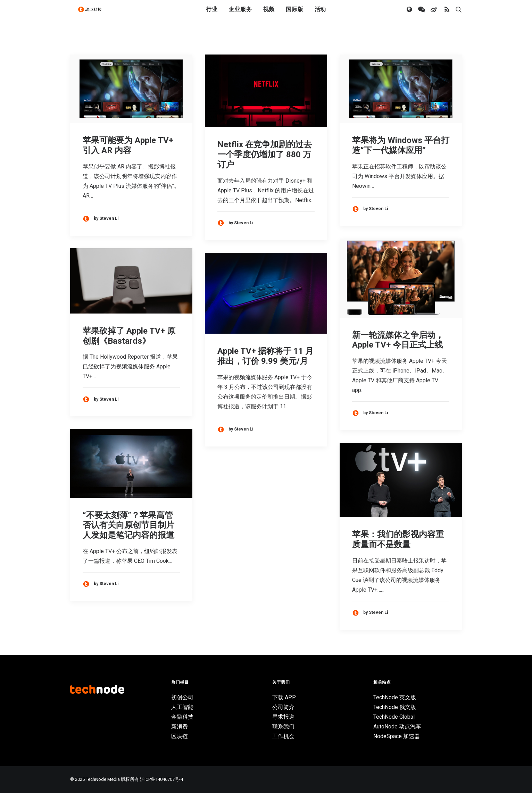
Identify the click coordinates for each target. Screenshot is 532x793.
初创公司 (182, 697)
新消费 (180, 727)
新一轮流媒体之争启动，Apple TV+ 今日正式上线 (398, 340)
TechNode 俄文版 (395, 707)
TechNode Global (394, 717)
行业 (212, 15)
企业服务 (240, 15)
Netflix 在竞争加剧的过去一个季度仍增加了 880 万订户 (265, 155)
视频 (269, 15)
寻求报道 (283, 717)
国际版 (294, 15)
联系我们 (283, 727)
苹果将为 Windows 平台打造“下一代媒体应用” (401, 145)
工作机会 (283, 736)
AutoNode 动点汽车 (397, 727)
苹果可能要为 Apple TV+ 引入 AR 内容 (128, 145)
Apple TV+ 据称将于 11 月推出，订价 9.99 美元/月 (265, 356)
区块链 (180, 736)
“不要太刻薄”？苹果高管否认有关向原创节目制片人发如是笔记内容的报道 (128, 525)
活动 (321, 15)
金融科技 (182, 717)
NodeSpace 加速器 (397, 736)
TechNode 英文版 (395, 697)
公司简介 (283, 707)
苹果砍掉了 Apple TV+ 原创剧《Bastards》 (129, 336)
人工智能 (182, 707)
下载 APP (284, 697)
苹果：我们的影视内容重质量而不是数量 (398, 539)
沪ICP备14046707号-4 (161, 779)
